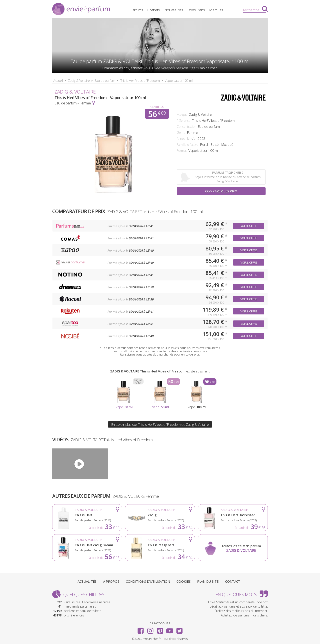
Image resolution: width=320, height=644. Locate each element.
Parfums (137, 10)
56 (157, 114)
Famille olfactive (188, 145)
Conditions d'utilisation (148, 581)
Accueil (58, 81)
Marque (182, 115)
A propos (111, 581)
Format (182, 151)
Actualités (87, 581)
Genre (181, 133)
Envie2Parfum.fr (81, 10)
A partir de (157, 107)
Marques (216, 10)
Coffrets (154, 10)
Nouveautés (174, 10)
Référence (183, 121)
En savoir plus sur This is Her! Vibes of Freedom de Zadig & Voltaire (160, 424)
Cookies (183, 581)
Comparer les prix (221, 191)
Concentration (186, 127)
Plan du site (208, 581)
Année (181, 139)
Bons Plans (196, 10)
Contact (233, 581)
